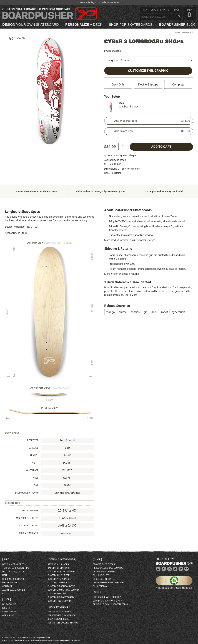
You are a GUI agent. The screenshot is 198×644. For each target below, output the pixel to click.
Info (6, 559)
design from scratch (59, 612)
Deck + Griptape (148, 85)
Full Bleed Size (30, 511)
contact (7, 586)
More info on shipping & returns (122, 274)
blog (177, 25)
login (177, 10)
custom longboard (58, 583)
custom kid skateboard (61, 597)
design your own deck (105, 572)
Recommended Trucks (26, 493)
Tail (36, 485)
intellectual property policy (70, 640)
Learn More (131, 295)
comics (135, 312)
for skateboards (131, 25)
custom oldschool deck (61, 586)
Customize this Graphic (148, 71)
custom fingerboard (59, 601)
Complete (178, 85)
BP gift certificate (103, 579)
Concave (33, 448)
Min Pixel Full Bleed (27, 518)
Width (35, 463)
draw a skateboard (58, 619)
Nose (36, 478)
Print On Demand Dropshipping (110, 604)
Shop (184, 32)
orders (155, 10)
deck (154, 312)
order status (10, 583)
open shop (8, 615)
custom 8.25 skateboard (61, 572)
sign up (166, 10)
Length (34, 455)
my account (9, 604)
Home (178, 32)
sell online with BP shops (107, 597)
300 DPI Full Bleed (28, 526)
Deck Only (118, 85)
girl (146, 312)
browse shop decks (104, 564)
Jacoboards (114, 51)
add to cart (161, 147)
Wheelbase (32, 470)
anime (123, 312)
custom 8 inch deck (59, 575)
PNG (28, 227)
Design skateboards (62, 559)
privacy (55, 640)
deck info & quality (13, 572)
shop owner (9, 612)
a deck (84, 25)
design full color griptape (63, 623)
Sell (97, 592)
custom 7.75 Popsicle (59, 579)
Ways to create (59, 607)
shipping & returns (13, 579)
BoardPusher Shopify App (107, 601)
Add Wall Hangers (152, 121)
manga (110, 312)
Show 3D (19, 38)
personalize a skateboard (62, 615)
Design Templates (28, 533)
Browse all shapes (58, 564)
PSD (35, 227)
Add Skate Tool (152, 131)
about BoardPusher (13, 590)
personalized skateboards (108, 568)
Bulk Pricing (100, 586)
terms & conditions (44, 640)
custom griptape (57, 594)
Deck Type (33, 440)
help (144, 10)
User (7, 599)
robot (165, 312)
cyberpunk (178, 312)
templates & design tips (16, 568)
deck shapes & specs (14, 564)
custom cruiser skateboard (63, 590)
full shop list (101, 575)
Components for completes (109, 583)
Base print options (58, 568)
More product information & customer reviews (130, 240)
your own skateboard (31, 25)
